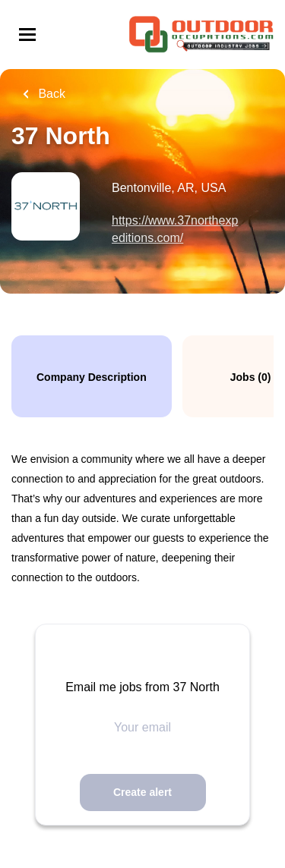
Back (50, 94)
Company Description (92, 377)
